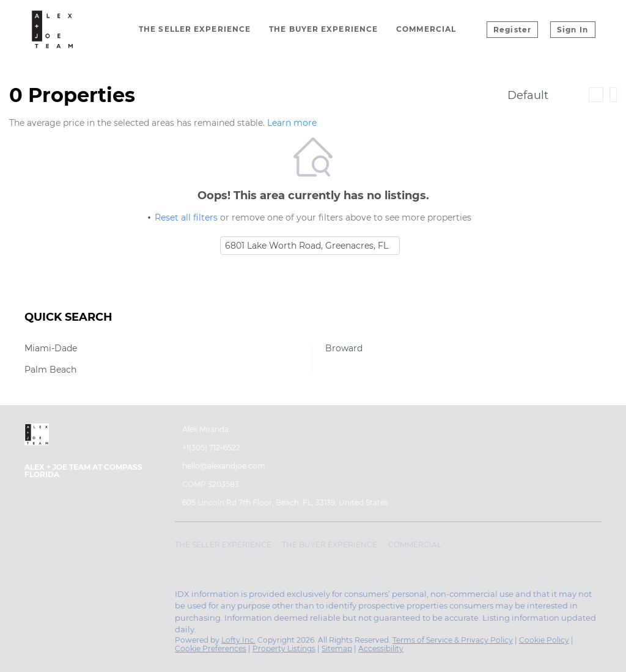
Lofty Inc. (238, 640)
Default (528, 95)
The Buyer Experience (323, 29)
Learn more (292, 123)
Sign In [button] (573, 30)
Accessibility (381, 648)
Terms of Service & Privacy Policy (453, 640)
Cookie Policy (544, 640)
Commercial (426, 29)
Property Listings (284, 648)
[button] (226, 547)
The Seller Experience (195, 29)
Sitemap (337, 648)
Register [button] (512, 30)
